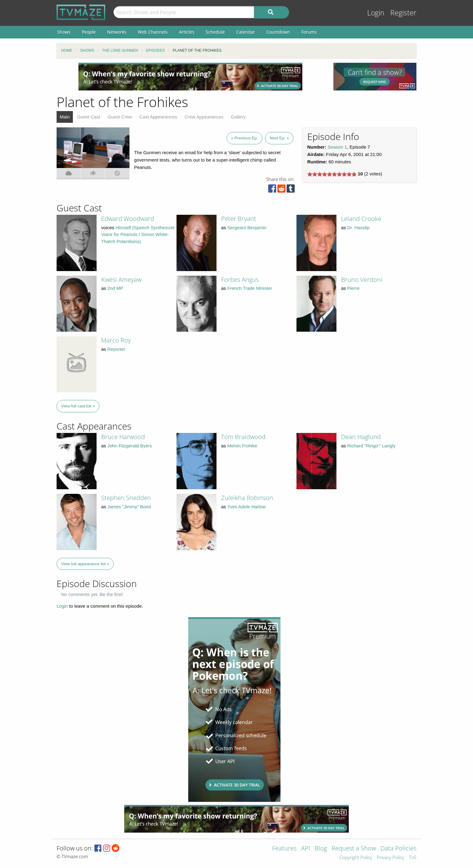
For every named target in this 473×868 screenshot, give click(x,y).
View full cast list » (78, 406)
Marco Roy (116, 340)
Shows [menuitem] (64, 32)
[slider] (332, 174)
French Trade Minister (250, 288)
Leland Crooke (361, 219)
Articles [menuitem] (187, 32)
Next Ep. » (279, 138)
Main (65, 117)
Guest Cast (89, 117)
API (306, 849)
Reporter (116, 349)
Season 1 (337, 147)
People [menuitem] (89, 32)
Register (403, 13)
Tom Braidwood (243, 437)
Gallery (238, 117)
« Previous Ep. (244, 138)
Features (284, 849)
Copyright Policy (356, 858)
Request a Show (354, 849)
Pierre (353, 288)
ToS (413, 858)
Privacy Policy (390, 858)
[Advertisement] (190, 77)
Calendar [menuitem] (246, 32)
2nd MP (115, 288)
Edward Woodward (128, 219)
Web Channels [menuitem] (153, 32)
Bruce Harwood (123, 437)
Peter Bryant (239, 219)
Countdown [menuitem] (278, 32)
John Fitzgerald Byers (130, 446)
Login (376, 13)
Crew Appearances (204, 117)
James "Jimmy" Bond (129, 507)
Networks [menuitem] (117, 32)
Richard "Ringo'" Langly (371, 446)
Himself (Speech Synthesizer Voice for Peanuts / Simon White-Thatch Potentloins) (138, 234)
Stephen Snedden (126, 498)
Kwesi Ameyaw (121, 280)
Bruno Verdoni (362, 280)
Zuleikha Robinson (247, 498)
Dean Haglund (361, 437)
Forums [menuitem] (309, 32)
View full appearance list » (85, 564)
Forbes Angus (240, 280)
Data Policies (398, 849)
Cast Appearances (158, 117)
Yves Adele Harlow (246, 507)
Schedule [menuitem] (215, 32)
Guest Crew (120, 117)
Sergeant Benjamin (247, 228)
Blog (321, 849)
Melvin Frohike (242, 446)
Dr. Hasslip (358, 228)
